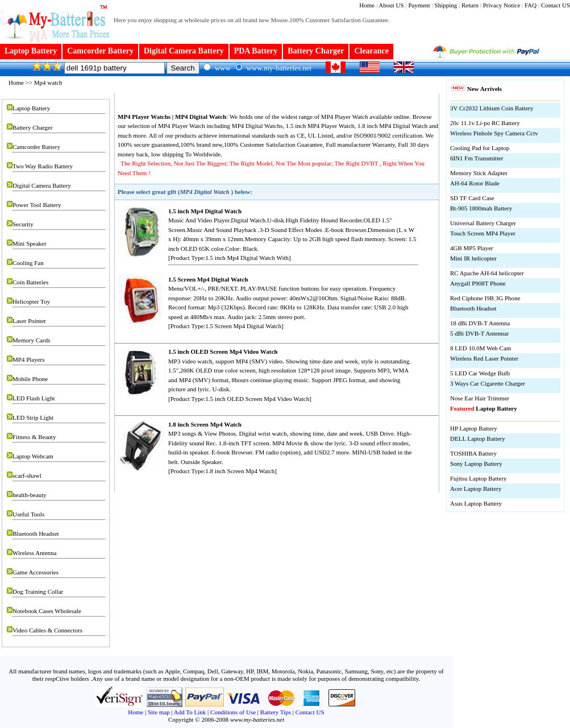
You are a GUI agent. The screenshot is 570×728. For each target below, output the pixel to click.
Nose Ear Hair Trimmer (480, 398)
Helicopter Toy (31, 301)
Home (367, 5)
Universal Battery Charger (483, 223)
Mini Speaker (30, 243)
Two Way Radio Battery (43, 166)
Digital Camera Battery (184, 51)
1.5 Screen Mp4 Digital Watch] (244, 326)
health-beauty (30, 495)
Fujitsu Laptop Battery (479, 478)
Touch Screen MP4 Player (483, 233)
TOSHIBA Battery (473, 453)
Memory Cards (31, 340)
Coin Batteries (30, 282)
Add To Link (190, 712)
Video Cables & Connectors (47, 630)
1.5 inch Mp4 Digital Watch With (247, 258)
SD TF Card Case (472, 198)
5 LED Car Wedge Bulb (480, 373)
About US (391, 5)
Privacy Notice (502, 5)
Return (470, 5)
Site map (159, 712)
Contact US (556, 5)
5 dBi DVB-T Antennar (479, 333)
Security (23, 224)
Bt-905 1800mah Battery (481, 208)
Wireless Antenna (34, 553)
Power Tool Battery (37, 205)
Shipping (446, 5)
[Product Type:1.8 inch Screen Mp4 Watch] (222, 471)
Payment (419, 5)
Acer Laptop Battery (476, 489)
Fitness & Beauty (34, 437)
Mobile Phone (30, 379)
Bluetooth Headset (36, 533)
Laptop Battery (31, 51)
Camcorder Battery (100, 51)
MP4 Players (29, 359)
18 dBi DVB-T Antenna (480, 323)
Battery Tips (276, 712)
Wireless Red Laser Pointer (484, 358)
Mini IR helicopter (473, 258)
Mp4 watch (48, 82)
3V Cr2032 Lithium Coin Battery (492, 108)
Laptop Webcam (33, 456)
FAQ (531, 5)
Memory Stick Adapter (479, 173)
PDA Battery (256, 51)
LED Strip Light (33, 417)
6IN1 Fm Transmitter (477, 158)
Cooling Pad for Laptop (480, 148)
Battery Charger (316, 51)
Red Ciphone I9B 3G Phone (485, 298)
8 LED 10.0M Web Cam (480, 348)
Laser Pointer (29, 321)
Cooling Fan (28, 263)
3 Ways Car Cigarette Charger (488, 383)
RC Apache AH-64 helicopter (487, 273)
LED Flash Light (34, 398)
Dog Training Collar (38, 591)
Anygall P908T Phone (478, 283)
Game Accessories (36, 572)
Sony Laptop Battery (476, 464)
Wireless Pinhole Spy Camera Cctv (494, 133)
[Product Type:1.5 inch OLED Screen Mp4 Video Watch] (240, 399)
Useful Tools (28, 514)
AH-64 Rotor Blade (475, 183)
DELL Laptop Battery (478, 439)
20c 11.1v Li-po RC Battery (485, 123)
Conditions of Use (233, 712)
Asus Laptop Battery (476, 503)
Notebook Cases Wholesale (47, 611)
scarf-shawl (27, 475)
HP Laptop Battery (474, 428)
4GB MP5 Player (472, 248)
